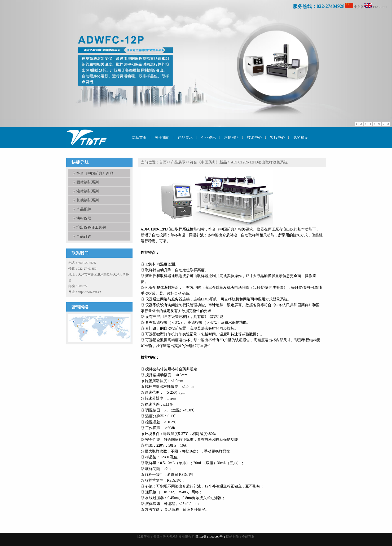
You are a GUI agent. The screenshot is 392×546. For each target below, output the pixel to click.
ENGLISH (380, 7)
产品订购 (84, 236)
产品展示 (178, 162)
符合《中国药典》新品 (95, 173)
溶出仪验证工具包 (91, 227)
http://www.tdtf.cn (90, 292)
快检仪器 (84, 218)
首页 (163, 162)
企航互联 (248, 537)
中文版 (359, 7)
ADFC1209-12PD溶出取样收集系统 (259, 162)
